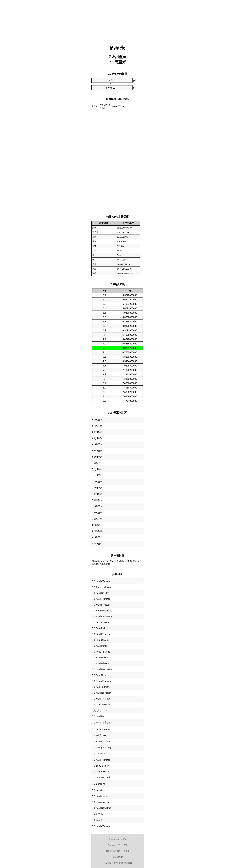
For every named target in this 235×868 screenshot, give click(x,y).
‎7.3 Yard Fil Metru (101, 663)
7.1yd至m (97, 469)
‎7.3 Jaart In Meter (101, 705)
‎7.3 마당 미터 (99, 754)
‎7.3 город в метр (101, 802)
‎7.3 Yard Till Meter (101, 699)
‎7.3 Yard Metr (99, 716)
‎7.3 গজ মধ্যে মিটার (101, 723)
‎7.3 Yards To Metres (102, 826)
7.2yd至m (97, 475)
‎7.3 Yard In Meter (101, 605)
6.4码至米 (97, 426)
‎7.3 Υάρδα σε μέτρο (102, 611)
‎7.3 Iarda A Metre (101, 729)
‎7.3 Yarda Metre (100, 796)
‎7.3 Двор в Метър (101, 587)
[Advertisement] (117, 20)
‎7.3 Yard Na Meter (101, 693)
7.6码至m (97, 500)
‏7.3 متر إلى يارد (100, 710)
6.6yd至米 (97, 438)
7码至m (96, 463)
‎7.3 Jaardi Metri (100, 628)
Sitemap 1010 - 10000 (117, 851)
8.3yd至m (97, 544)
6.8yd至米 (97, 451)
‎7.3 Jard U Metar (101, 640)
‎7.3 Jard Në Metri (101, 777)
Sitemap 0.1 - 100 (118, 839)
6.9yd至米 (97, 457)
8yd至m (96, 525)
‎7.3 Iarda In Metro (101, 652)
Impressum (117, 857)
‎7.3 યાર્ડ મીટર (99, 790)
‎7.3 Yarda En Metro (102, 617)
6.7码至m (97, 444)
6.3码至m (97, 420)
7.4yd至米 (97, 488)
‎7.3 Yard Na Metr (101, 593)
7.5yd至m (97, 494)
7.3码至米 (97, 482)
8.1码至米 (97, 531)
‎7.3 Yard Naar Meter (102, 669)
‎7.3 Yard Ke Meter (101, 742)
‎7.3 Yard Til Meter (101, 599)
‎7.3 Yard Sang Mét (102, 808)
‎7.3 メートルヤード (102, 747)
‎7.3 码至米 (98, 820)
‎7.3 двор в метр (100, 766)
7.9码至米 (97, 519)
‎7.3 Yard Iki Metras (102, 658)
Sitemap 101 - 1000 (117, 845)
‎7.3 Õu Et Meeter (101, 622)
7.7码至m (97, 506)
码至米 (117, 48)
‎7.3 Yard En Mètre (101, 634)
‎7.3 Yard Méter (100, 646)
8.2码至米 (97, 537)
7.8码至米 (97, 513)
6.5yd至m (97, 432)
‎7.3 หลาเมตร (99, 784)
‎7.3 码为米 (98, 814)
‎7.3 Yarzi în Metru (101, 687)
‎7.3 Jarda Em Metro (102, 681)
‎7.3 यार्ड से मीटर (99, 736)
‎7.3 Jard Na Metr (101, 675)
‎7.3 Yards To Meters (102, 581)
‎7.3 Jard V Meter (101, 772)
